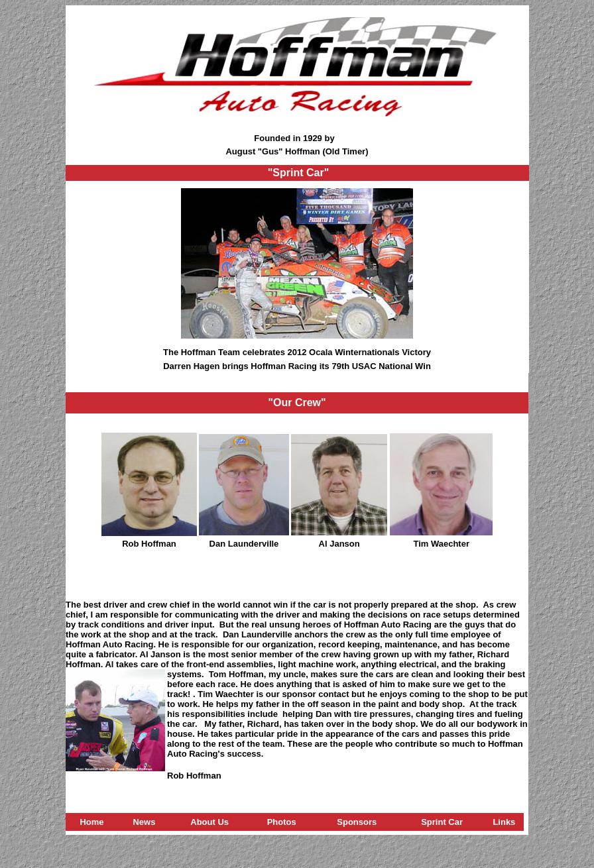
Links (504, 822)
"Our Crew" (297, 403)
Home (91, 822)
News (144, 822)
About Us (209, 822)
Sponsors (357, 822)
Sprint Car (442, 822)
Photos (282, 822)
